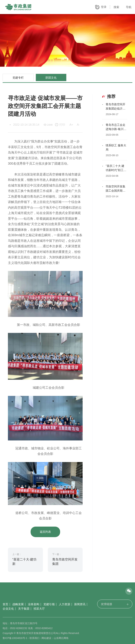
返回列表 (45, 532)
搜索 (116, 7)
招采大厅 (39, 609)
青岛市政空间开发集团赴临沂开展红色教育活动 (115, 109)
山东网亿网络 (61, 638)
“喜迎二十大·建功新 (24, 562)
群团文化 (51, 78)
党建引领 (49, 604)
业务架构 (34, 604)
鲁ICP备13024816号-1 (15, 638)
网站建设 (46, 638)
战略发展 (18, 604)
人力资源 (65, 604)
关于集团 (24, 609)
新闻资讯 (80, 604)
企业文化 (8, 609)
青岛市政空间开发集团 (65, 562)
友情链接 (115, 604)
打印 (62, 125)
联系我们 (34, 638)
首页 (5, 604)
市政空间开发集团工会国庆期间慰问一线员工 (115, 191)
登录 (104, 7)
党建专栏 (18, 78)
